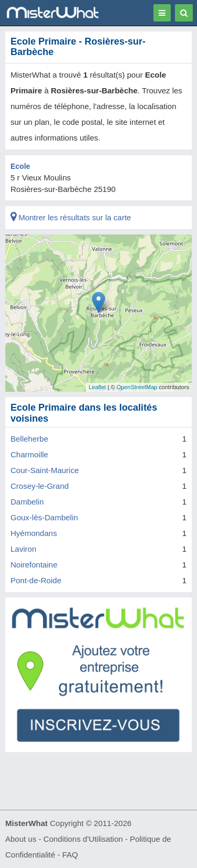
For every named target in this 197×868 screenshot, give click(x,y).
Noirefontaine (34, 565)
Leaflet (97, 387)
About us (21, 839)
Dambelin (27, 502)
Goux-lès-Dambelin (44, 517)
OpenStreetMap (137, 387)
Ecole (20, 166)
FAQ (70, 855)
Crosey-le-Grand (40, 486)
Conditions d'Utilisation (83, 839)
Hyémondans (34, 533)
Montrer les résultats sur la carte (71, 217)
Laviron (23, 549)
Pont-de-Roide (36, 580)
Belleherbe (29, 439)
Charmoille (29, 454)
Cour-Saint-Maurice (45, 470)
